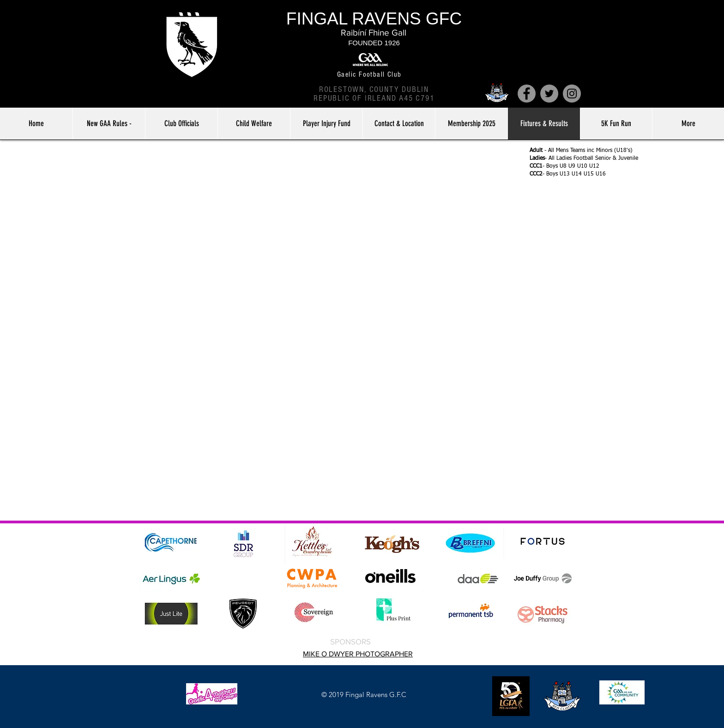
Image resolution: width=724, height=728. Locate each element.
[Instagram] (572, 94)
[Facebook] (527, 94)
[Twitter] (549, 94)
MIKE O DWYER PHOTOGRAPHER (358, 654)
